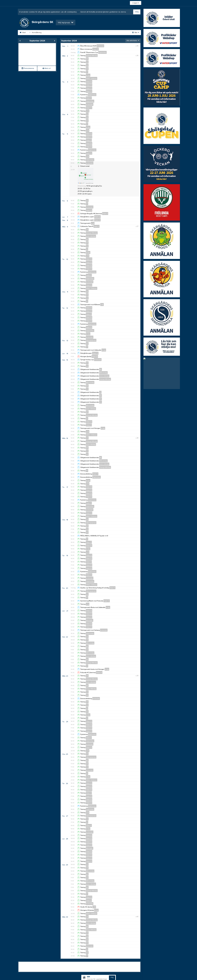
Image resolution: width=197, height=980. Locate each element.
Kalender (95, 33)
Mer (136, 33)
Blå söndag (103, 373)
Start (27, 33)
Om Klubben (56, 33)
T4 (87, 62)
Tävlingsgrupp (91, 340)
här (78, 12)
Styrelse (83, 33)
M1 (87, 59)
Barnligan (90, 620)
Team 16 (89, 85)
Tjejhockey (102, 52)
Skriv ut (47, 68)
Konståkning (40, 33)
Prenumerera (28, 68)
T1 (87, 72)
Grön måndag (91, 236)
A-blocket (100, 46)
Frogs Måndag (91, 689)
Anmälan (70, 33)
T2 (87, 65)
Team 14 (89, 88)
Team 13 (89, 91)
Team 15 (89, 82)
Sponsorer (109, 33)
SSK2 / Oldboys (92, 78)
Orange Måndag (92, 56)
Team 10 (96, 49)
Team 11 (89, 98)
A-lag (88, 75)
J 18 (88, 111)
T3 (87, 69)
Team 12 (89, 108)
